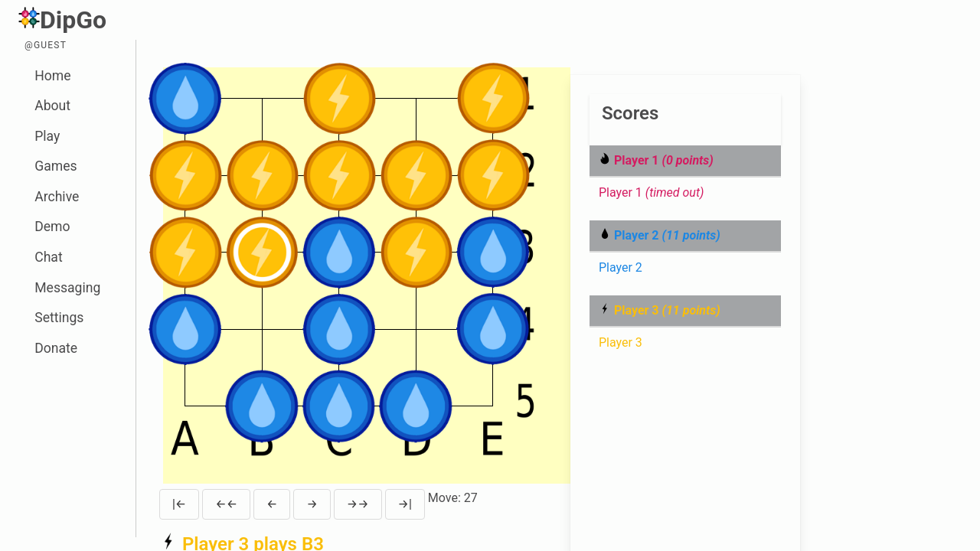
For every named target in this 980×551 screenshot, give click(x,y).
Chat (48, 257)
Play (47, 136)
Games (56, 166)
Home (52, 76)
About (52, 106)
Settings (59, 318)
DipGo (62, 20)
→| (405, 504)
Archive (57, 197)
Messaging (67, 288)
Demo (52, 227)
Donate (56, 348)
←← (226, 504)
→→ (358, 504)
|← (179, 504)
